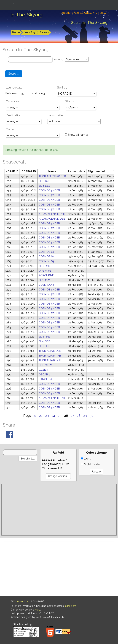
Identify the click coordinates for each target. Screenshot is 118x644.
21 (35, 416)
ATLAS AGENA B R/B (52, 398)
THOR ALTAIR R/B (50, 356)
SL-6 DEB (45, 186)
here (38, 610)
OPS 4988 (45, 271)
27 (72, 416)
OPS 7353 (45, 280)
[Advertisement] (59, 510)
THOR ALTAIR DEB (50, 351)
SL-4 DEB (45, 341)
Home (16, 32)
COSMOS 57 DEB (49, 190)
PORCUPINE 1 (47, 275)
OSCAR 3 (44, 375)
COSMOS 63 (46, 261)
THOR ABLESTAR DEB (52, 176)
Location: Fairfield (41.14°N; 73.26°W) (84, 13)
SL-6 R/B (45, 181)
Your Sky (30, 32)
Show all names (77, 135)
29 (85, 416)
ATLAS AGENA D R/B (52, 214)
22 (41, 416)
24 (53, 416)
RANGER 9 (45, 379)
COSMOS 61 (46, 252)
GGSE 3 (43, 370)
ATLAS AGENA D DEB (52, 219)
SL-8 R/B (44, 266)
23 (47, 416)
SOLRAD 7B (46, 365)
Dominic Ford (22, 601)
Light (86, 459)
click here (71, 606)
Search (45, 32)
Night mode (90, 464)
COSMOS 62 (46, 256)
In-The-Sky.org (26, 15)
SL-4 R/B (44, 337)
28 (79, 416)
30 (92, 416)
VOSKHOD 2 (46, 285)
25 (60, 416)
